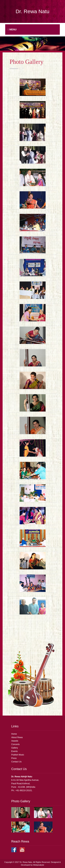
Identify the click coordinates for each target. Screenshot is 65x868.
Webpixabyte (39, 865)
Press (14, 758)
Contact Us (16, 762)
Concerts (15, 744)
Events (14, 751)
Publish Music (18, 755)
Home (14, 734)
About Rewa (17, 737)
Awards (15, 741)
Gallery (15, 748)
